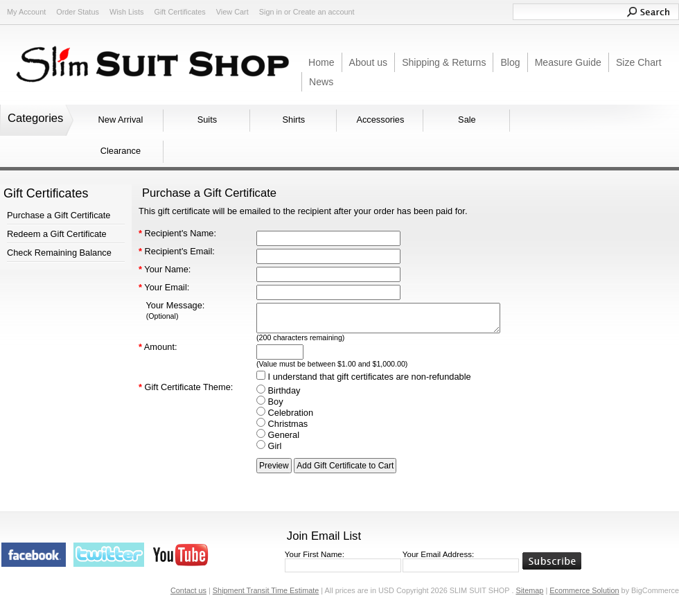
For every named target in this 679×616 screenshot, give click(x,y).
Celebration (285, 413)
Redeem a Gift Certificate (57, 234)
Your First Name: (315, 554)
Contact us (188, 590)
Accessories (380, 120)
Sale (467, 120)
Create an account (324, 12)
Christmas (282, 424)
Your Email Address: (438, 554)
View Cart (232, 12)
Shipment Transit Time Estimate (266, 590)
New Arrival (121, 120)
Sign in (271, 12)
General (278, 435)
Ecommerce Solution (584, 590)
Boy (270, 402)
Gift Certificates (179, 12)
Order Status (78, 12)
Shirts (294, 120)
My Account (26, 12)
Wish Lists (127, 12)
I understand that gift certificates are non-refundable (364, 377)
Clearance (121, 151)
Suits (207, 120)
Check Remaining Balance (59, 253)
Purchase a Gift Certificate (59, 215)
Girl (269, 446)
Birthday (279, 390)
